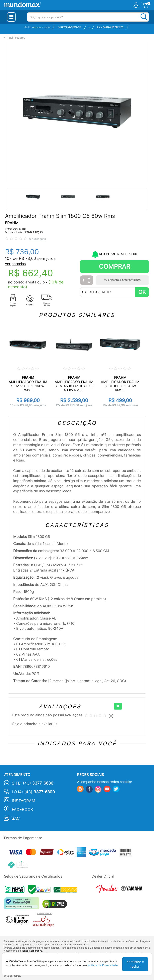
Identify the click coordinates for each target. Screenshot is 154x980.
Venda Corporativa (32, 951)
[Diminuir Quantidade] (89, 283)
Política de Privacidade (103, 965)
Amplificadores (16, 38)
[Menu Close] (11, 17)
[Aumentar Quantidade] (89, 279)
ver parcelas (15, 264)
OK (142, 292)
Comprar (114, 266)
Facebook (22, 810)
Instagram (24, 801)
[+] (118, 706)
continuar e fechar (135, 964)
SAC (16, 818)
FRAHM (12, 223)
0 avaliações (37, 239)
